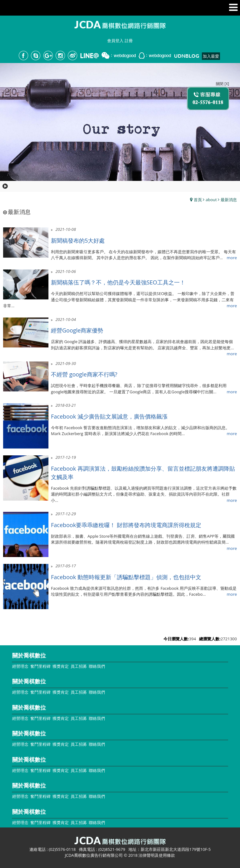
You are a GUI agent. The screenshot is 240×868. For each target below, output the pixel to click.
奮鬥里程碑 (40, 666)
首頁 (198, 200)
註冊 (129, 41)
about (211, 200)
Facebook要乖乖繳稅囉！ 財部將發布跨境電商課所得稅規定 (126, 525)
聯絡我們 (97, 666)
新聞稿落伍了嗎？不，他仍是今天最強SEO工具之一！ (118, 282)
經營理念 (20, 666)
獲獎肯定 (61, 666)
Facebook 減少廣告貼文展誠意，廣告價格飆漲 (109, 416)
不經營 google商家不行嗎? (84, 374)
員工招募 (79, 666)
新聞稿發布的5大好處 (78, 240)
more (232, 258)
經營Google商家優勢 (77, 330)
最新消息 (229, 200)
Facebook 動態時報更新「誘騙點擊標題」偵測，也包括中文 (126, 577)
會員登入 (115, 41)
